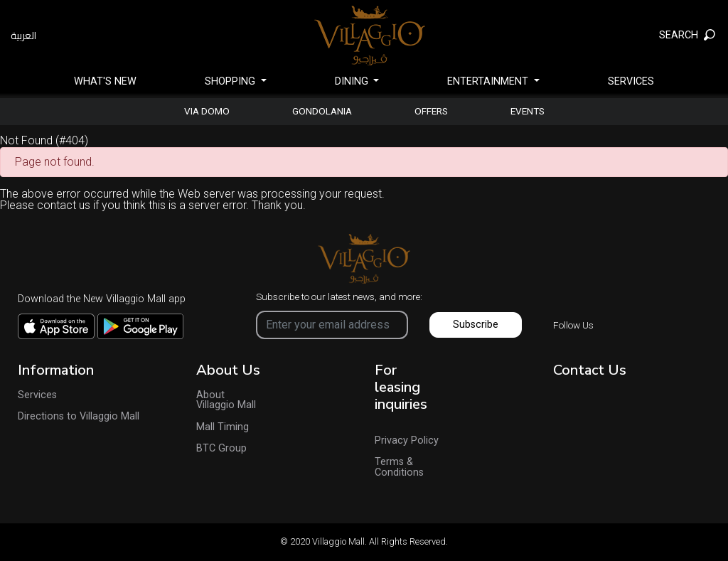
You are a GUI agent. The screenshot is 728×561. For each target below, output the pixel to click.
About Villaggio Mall (226, 401)
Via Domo (207, 112)
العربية (23, 36)
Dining (353, 81)
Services (631, 81)
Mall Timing (223, 427)
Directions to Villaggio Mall (79, 417)
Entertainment (489, 81)
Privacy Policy (407, 441)
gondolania (322, 112)
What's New (105, 81)
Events (528, 112)
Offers (431, 112)
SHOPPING (231, 81)
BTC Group (221, 449)
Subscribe (476, 325)
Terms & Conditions (399, 467)
